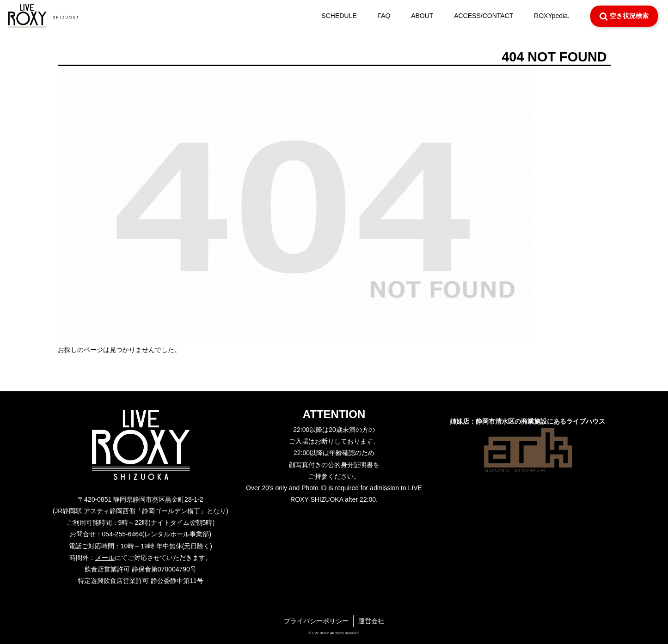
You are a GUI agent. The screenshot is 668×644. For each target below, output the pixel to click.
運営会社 (371, 621)
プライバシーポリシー (316, 621)
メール (105, 558)
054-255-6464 (122, 534)
